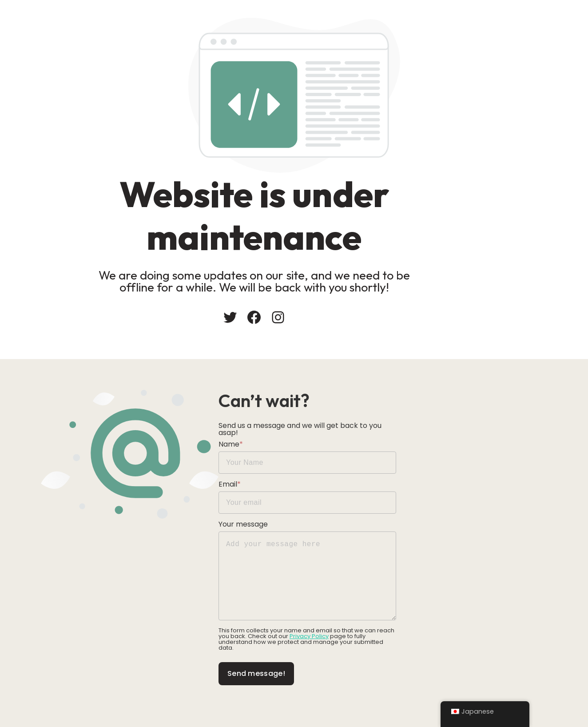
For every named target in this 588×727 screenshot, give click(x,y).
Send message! (332, 665)
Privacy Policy (314, 634)
